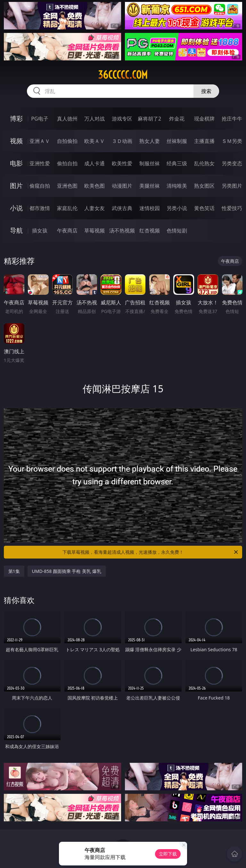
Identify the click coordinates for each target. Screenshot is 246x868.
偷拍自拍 (67, 163)
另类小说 (177, 208)
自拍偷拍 (67, 141)
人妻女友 (94, 208)
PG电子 (40, 119)
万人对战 (94, 119)
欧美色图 (94, 186)
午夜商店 (67, 231)
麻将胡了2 (149, 119)
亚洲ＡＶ (40, 141)
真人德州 (67, 119)
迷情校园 (150, 208)
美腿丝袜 (150, 186)
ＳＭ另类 (232, 141)
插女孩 (40, 231)
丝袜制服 (177, 141)
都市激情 (40, 208)
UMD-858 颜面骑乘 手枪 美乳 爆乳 (67, 571)
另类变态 (232, 163)
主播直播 (204, 141)
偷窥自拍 (40, 186)
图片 (16, 186)
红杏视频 (150, 231)
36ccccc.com (123, 75)
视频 (16, 141)
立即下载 (168, 854)
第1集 (14, 571)
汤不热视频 (122, 231)
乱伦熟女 (204, 163)
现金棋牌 (204, 119)
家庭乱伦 (67, 208)
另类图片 (232, 186)
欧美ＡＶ (94, 141)
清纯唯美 (177, 186)
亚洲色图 (67, 186)
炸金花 (177, 119)
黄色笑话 (204, 208)
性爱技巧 (232, 208)
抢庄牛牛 (232, 119)
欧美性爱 (122, 163)
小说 (16, 208)
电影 (16, 163)
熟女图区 (204, 186)
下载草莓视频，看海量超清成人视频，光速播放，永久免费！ (151, 552)
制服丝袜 (150, 163)
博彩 (16, 118)
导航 (16, 230)
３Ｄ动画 (122, 141)
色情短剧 (177, 231)
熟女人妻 (150, 141)
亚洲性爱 (40, 163)
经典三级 (177, 163)
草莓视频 (94, 231)
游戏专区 (122, 119)
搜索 (206, 91)
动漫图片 (122, 186)
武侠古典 (122, 208)
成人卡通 (94, 163)
